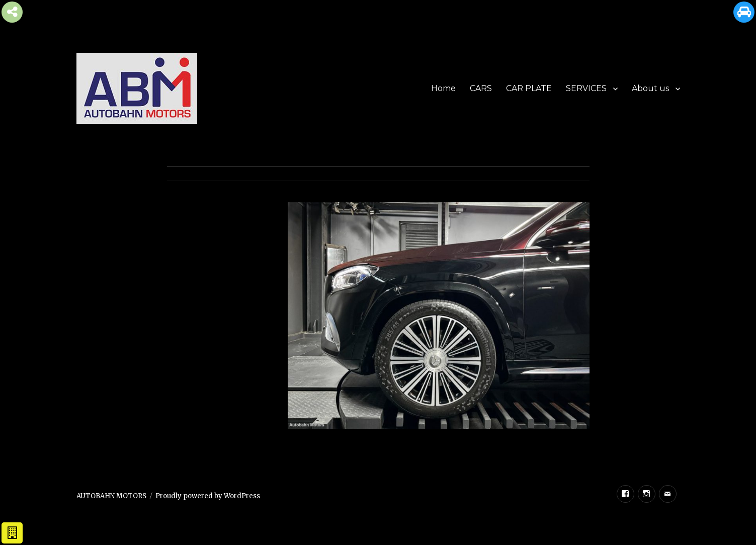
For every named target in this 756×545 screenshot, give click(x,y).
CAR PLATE (529, 88)
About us (650, 88)
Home (443, 88)
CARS (481, 88)
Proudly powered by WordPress (208, 496)
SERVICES (586, 88)
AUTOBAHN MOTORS (111, 496)
